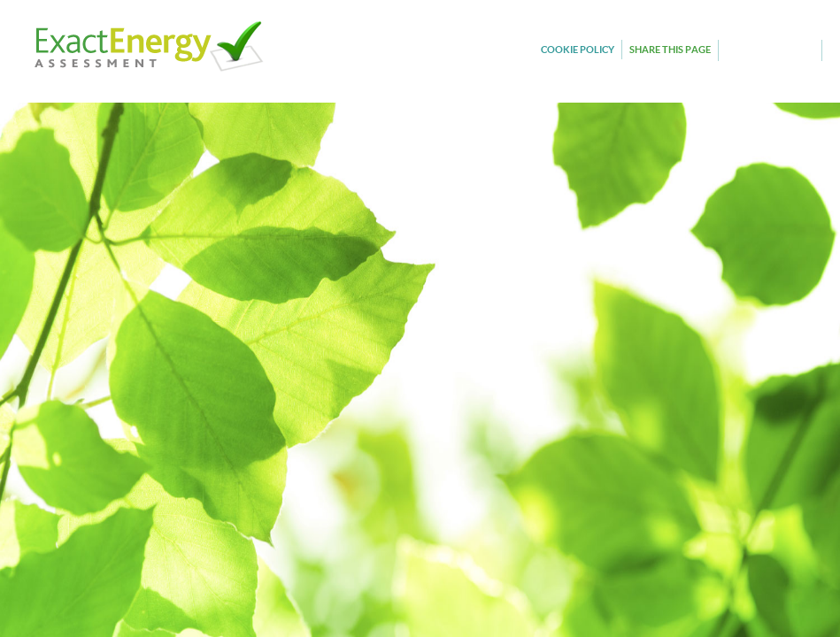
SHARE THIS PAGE (670, 49)
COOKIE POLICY (578, 49)
